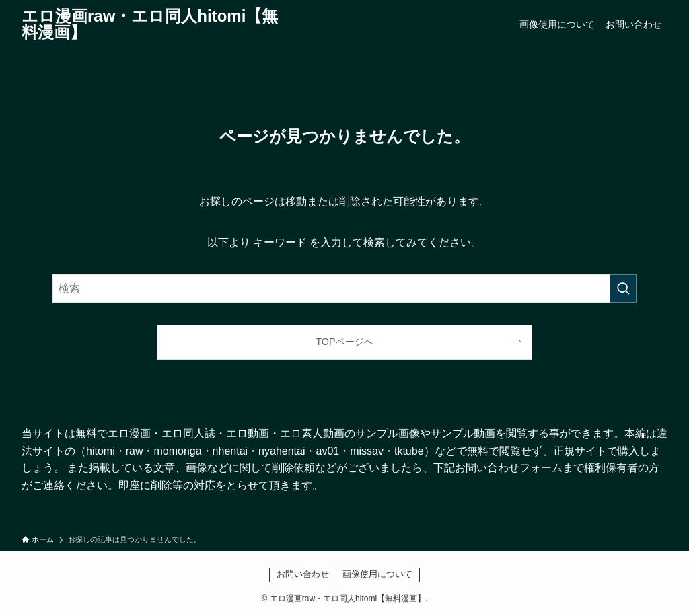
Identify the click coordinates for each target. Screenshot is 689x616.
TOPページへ (344, 342)
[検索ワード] (344, 288)
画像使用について (377, 574)
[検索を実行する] (623, 288)
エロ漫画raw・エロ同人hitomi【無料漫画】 (150, 24)
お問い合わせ (303, 574)
